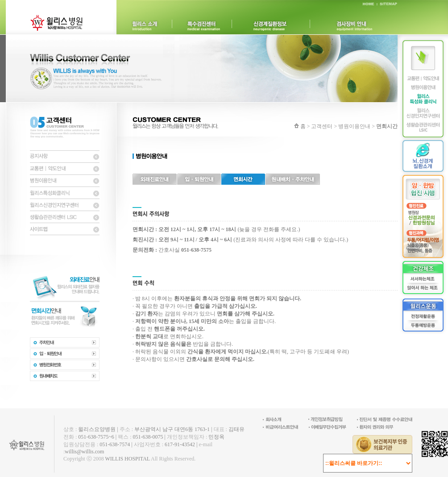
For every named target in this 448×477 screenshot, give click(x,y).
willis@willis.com (84, 452)
